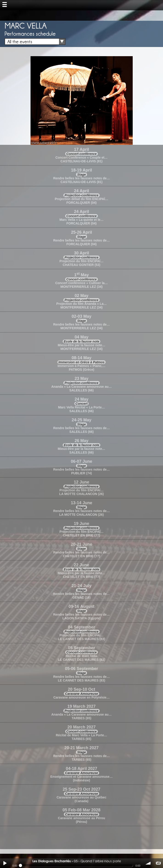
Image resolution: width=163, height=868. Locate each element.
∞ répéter (158, 863)
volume (148, 863)
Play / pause (5, 863)
